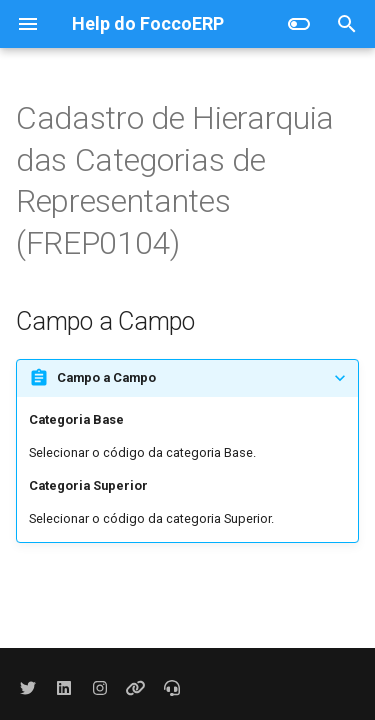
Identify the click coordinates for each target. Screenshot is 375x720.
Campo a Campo (106, 377)
